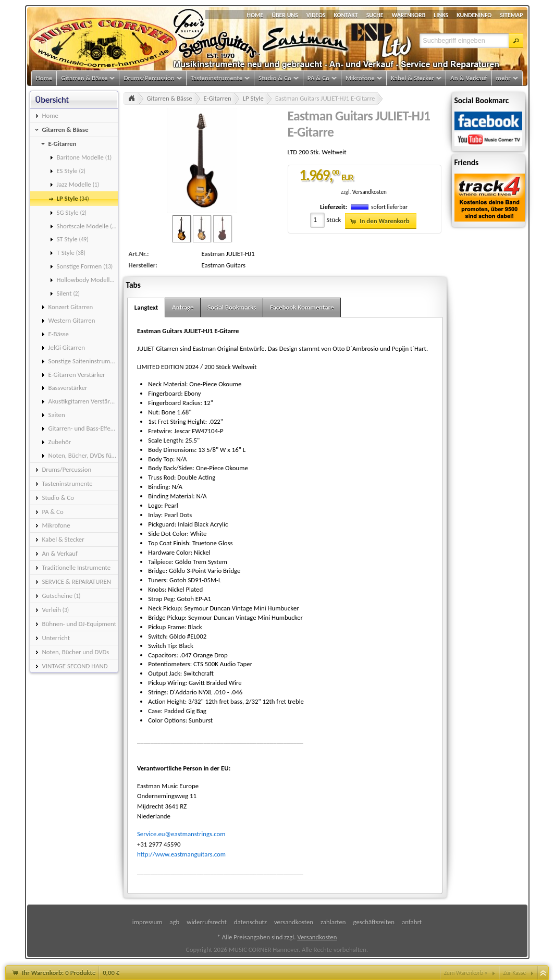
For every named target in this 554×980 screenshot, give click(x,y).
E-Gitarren (218, 98)
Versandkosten (370, 192)
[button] (516, 41)
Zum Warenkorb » (466, 973)
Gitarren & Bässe (170, 98)
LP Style (253, 98)
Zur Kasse (514, 973)
